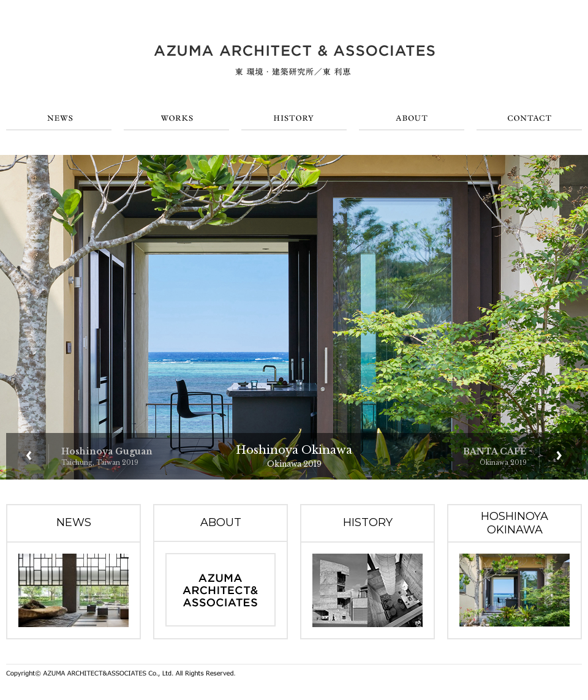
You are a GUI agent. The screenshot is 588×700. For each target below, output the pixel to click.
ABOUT (412, 119)
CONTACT (529, 119)
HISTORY (294, 119)
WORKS (176, 119)
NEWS (59, 119)
